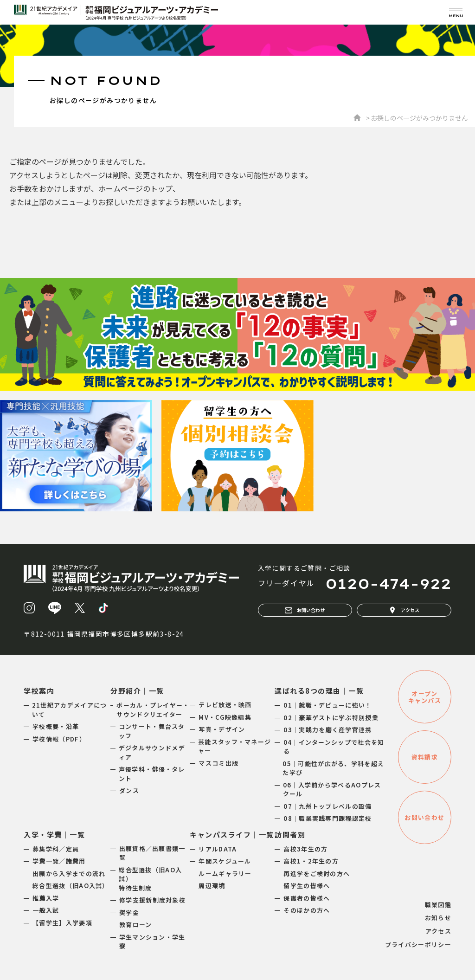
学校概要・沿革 (56, 726)
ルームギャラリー (225, 874)
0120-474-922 (388, 584)
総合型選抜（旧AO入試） (71, 886)
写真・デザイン (222, 729)
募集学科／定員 (56, 849)
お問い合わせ (305, 610)
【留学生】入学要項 (62, 923)
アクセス (404, 610)
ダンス (129, 790)
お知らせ (438, 918)
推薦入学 (46, 898)
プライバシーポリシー (418, 945)
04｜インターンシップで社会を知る (334, 747)
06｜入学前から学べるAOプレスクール (332, 790)
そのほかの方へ (307, 910)
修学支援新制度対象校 (152, 900)
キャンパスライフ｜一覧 (232, 835)
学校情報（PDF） (59, 739)
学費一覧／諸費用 (59, 861)
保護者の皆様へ (307, 898)
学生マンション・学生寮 (152, 942)
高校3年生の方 (305, 849)
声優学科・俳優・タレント (152, 774)
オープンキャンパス (425, 697)
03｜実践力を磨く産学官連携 (327, 730)
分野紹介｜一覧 (137, 691)
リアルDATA (218, 849)
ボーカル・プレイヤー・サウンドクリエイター (153, 710)
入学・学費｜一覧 (54, 835)
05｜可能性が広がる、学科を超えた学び (333, 768)
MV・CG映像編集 (225, 717)
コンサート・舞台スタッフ (152, 731)
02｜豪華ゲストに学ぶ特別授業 (331, 718)
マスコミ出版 (218, 763)
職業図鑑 (438, 905)
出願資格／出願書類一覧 (152, 853)
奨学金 (129, 912)
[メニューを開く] (456, 12)
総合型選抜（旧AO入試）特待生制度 (150, 879)
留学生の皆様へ (307, 886)
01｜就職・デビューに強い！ (327, 705)
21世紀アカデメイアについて (70, 710)
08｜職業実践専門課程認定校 (327, 818)
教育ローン (136, 925)
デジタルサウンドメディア (152, 752)
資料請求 (425, 757)
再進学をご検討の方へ (317, 874)
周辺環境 (212, 886)
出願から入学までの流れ (69, 874)
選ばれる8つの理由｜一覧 (319, 691)
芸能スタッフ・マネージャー (234, 746)
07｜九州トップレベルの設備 (327, 806)
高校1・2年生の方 (311, 861)
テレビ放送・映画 (225, 705)
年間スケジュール (225, 861)
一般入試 (46, 910)
